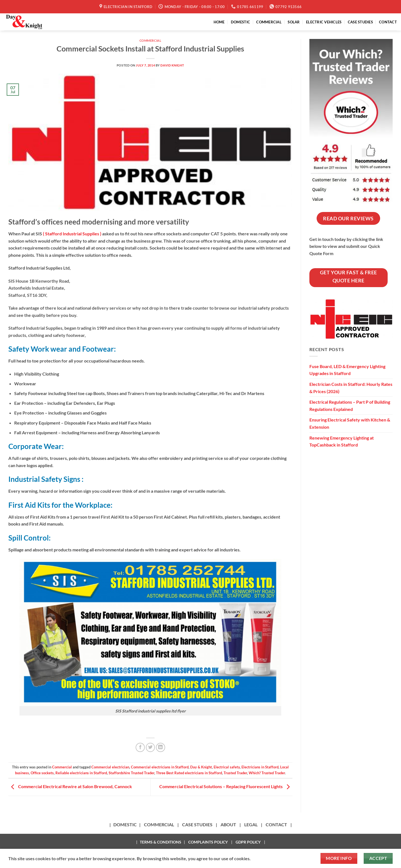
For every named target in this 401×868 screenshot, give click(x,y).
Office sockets (42, 773)
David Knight (172, 65)
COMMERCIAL (269, 22)
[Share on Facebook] (140, 747)
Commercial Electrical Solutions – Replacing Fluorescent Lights (226, 786)
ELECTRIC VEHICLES (324, 22)
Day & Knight (201, 767)
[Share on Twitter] (151, 747)
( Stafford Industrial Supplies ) (72, 234)
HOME (219, 22)
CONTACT (388, 22)
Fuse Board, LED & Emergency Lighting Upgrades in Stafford (347, 370)
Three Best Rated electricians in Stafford (189, 773)
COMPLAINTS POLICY (208, 842)
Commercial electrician (110, 767)
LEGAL (251, 824)
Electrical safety (227, 767)
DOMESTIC (240, 22)
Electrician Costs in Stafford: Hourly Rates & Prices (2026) (351, 388)
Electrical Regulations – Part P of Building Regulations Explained (350, 405)
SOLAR (294, 22)
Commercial (151, 40)
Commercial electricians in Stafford (160, 767)
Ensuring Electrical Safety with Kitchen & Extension (350, 423)
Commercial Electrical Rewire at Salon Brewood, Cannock (70, 786)
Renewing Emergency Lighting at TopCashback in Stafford (342, 441)
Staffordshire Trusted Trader (131, 773)
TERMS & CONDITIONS (161, 842)
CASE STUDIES (360, 22)
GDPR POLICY (248, 842)
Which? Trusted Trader (267, 773)
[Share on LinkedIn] (161, 747)
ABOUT (228, 824)
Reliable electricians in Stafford (81, 773)
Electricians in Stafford (260, 767)
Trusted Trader (235, 773)
